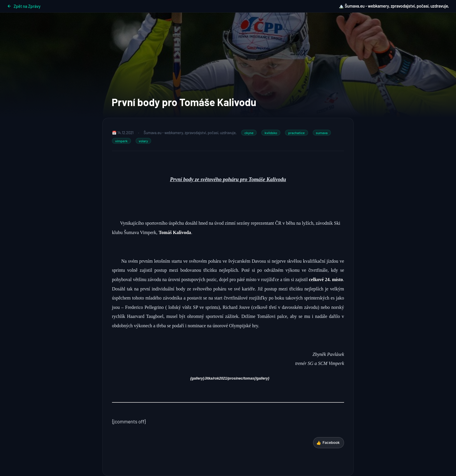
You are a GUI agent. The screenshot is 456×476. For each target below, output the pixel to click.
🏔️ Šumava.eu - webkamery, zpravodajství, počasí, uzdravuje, (394, 6)
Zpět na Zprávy (24, 6)
